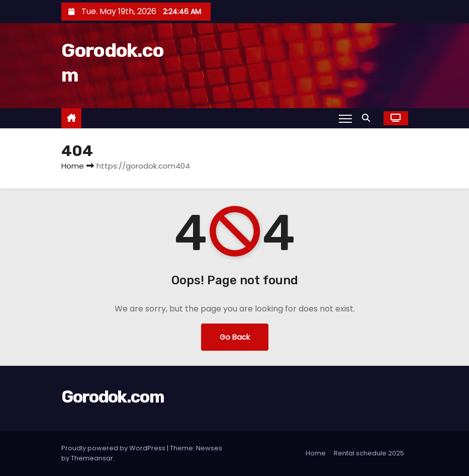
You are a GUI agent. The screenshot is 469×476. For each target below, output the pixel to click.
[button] (368, 118)
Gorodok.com (113, 397)
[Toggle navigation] (345, 118)
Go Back (235, 337)
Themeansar (92, 458)
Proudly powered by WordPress (114, 448)
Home (73, 166)
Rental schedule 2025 (369, 453)
